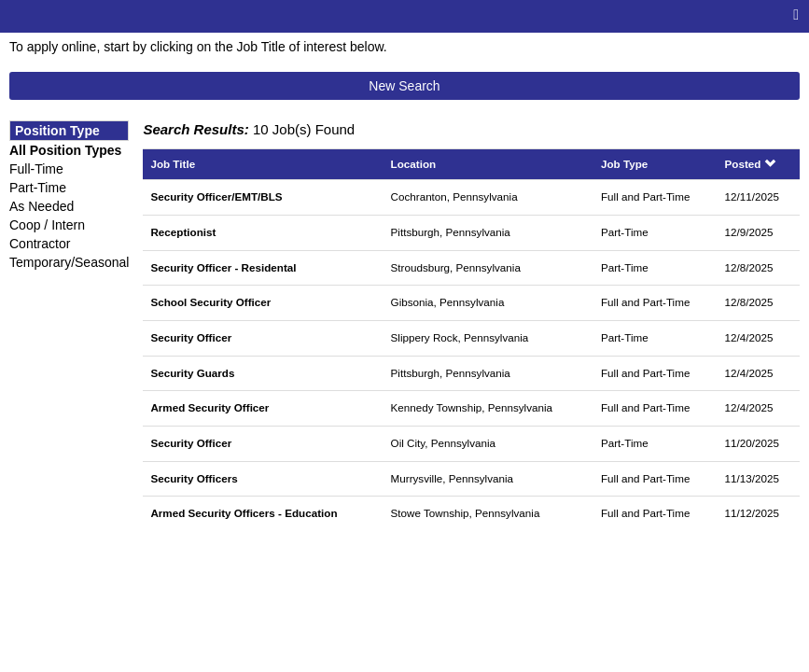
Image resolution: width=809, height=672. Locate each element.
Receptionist (183, 232)
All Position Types (65, 150)
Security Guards (192, 373)
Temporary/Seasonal (69, 262)
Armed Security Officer (209, 407)
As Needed (42, 206)
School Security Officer (210, 302)
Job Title (173, 164)
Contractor (40, 244)
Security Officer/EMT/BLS (216, 196)
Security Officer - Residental (223, 267)
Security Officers (194, 478)
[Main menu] (796, 15)
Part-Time (38, 188)
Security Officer (191, 337)
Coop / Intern (47, 225)
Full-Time (36, 169)
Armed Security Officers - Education (244, 513)
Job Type (624, 164)
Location (414, 164)
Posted (750, 164)
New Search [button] (404, 86)
